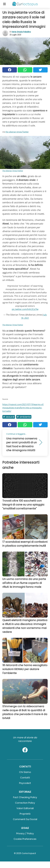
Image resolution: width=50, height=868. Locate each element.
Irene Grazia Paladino (21, 32)
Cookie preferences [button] (25, 839)
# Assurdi (9, 417)
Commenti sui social (25, 819)
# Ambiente (24, 417)
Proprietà (25, 814)
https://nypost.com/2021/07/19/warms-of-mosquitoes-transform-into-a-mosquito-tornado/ (23, 408)
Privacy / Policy (25, 833)
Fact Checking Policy (25, 797)
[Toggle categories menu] (4, 4)
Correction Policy (25, 803)
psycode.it (25, 783)
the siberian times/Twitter (17, 132)
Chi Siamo (25, 772)
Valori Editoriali (25, 808)
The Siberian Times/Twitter (13, 171)
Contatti (25, 778)
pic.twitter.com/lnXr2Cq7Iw (25, 309)
